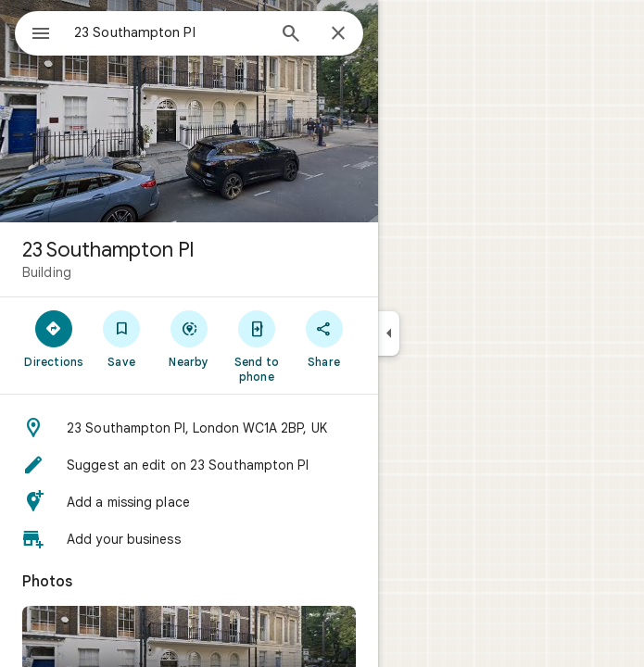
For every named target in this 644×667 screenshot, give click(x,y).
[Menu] (41, 35)
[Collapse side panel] (389, 333)
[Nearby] (189, 338)
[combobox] (170, 32)
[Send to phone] (256, 346)
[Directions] (54, 338)
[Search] (291, 35)
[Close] (338, 34)
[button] (189, 428)
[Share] (324, 338)
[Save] (122, 338)
